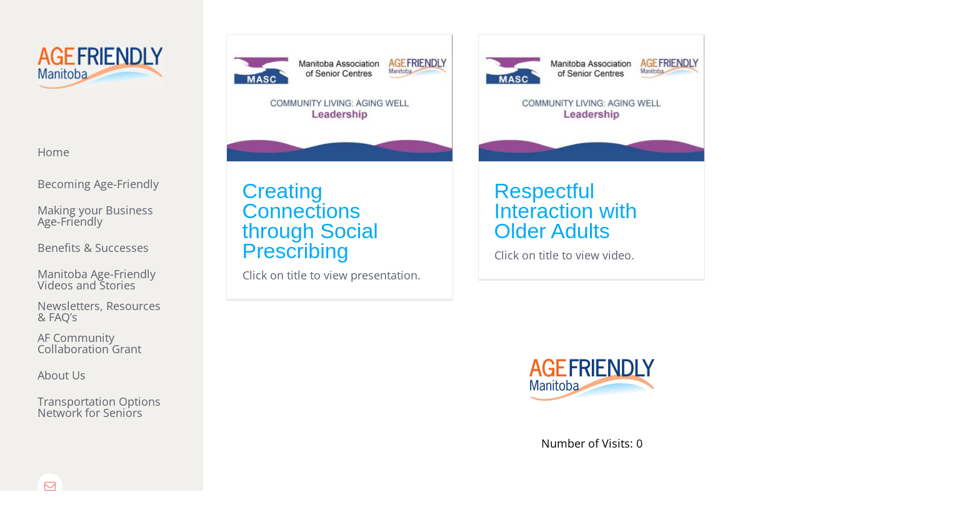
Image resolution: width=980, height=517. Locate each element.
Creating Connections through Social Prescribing (310, 221)
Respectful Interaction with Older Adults (566, 211)
